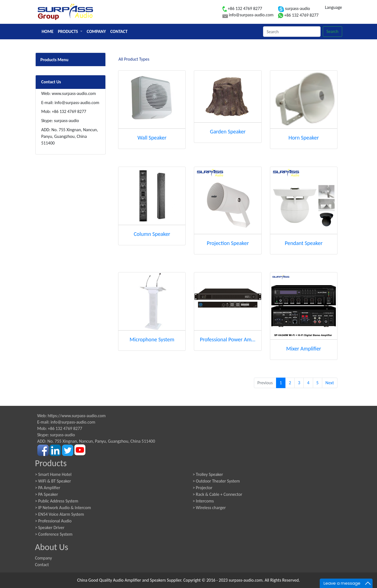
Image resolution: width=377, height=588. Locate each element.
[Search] (292, 32)
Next (330, 383)
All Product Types (134, 59)
